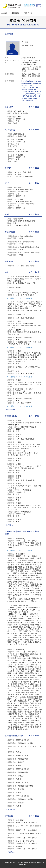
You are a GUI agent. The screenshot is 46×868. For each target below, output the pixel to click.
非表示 (37, 107)
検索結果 (15, 13)
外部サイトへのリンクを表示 (20, 298)
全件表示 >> (11, 410)
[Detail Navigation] (39, 5)
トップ (4, 13)
